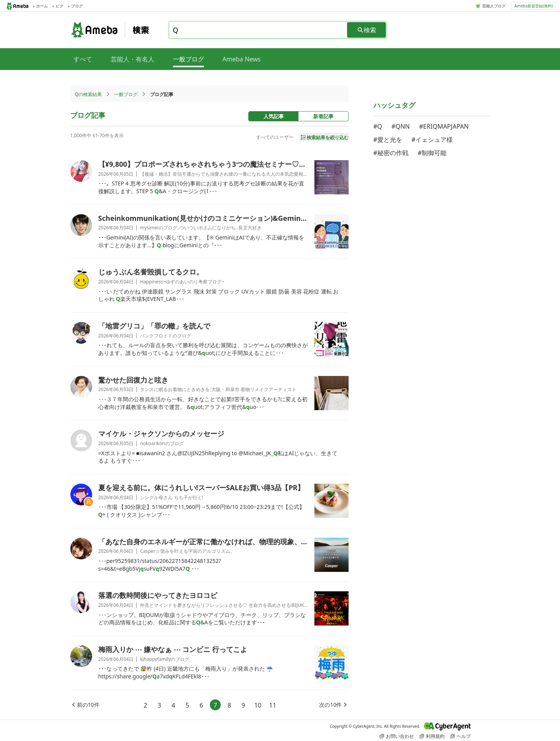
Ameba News (242, 59)
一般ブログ (126, 94)
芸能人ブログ (494, 6)
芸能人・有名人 (133, 59)
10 (258, 705)
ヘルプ (461, 736)
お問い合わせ (397, 736)
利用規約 (432, 736)
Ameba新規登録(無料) (534, 6)
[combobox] (258, 30)
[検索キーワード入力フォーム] (258, 30)
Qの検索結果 (88, 94)
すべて (83, 59)
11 (273, 705)
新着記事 (323, 116)
